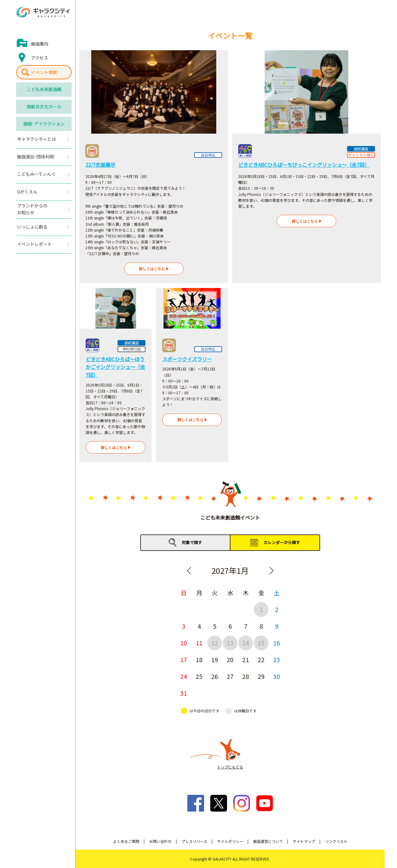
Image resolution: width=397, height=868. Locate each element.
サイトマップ (304, 841)
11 (199, 643)
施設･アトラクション (44, 124)
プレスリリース (194, 841)
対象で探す (192, 542)
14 (246, 643)
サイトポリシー (230, 841)
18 (199, 660)
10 (184, 643)
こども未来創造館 (44, 89)
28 (246, 676)
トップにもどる (230, 767)
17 (184, 660)
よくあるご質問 (126, 841)
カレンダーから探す (282, 542)
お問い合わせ (160, 841)
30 (277, 676)
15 (261, 643)
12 (215, 643)
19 (215, 660)
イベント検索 (44, 72)
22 (261, 660)
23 (277, 660)
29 (261, 676)
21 (246, 660)
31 (184, 693)
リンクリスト (336, 841)
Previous (189, 571)
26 (215, 676)
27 (230, 676)
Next (271, 571)
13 (230, 643)
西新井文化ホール (44, 107)
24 (184, 676)
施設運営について (268, 841)
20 (230, 660)
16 (277, 643)
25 (199, 676)
